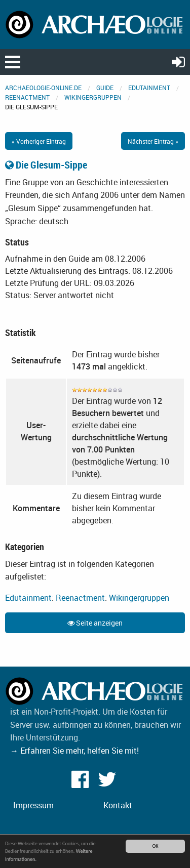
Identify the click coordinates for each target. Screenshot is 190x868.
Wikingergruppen (93, 97)
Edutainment (149, 88)
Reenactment (27, 97)
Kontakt (118, 805)
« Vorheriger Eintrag (39, 141)
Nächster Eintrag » (153, 141)
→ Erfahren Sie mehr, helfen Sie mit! (74, 751)
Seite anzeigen (95, 623)
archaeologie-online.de (43, 88)
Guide (105, 88)
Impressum (33, 805)
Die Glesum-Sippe (46, 165)
